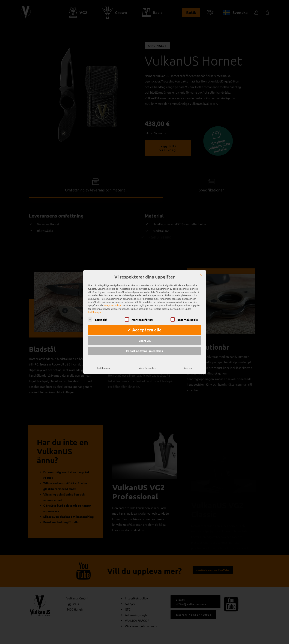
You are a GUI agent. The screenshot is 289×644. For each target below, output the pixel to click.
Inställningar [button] (94, 307)
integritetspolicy (112, 301)
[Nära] (201, 271)
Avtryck (188, 363)
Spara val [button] (145, 336)
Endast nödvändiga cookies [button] (144, 346)
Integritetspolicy (147, 363)
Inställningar (104, 363)
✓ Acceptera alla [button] (144, 325)
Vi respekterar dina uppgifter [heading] (144, 272)
